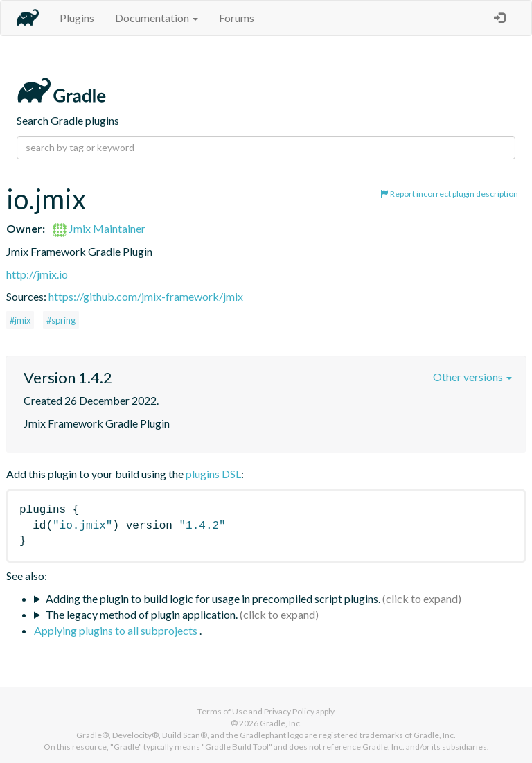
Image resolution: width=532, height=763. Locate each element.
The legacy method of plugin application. (142, 614)
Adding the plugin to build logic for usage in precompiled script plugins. (213, 598)
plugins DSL (213, 474)
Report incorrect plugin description (449, 194)
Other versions (472, 377)
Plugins (77, 18)
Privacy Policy (289, 711)
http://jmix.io (37, 274)
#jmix (20, 320)
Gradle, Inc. (281, 723)
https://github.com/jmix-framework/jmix (146, 296)
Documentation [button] (157, 18)
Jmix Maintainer (99, 228)
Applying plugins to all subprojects (117, 630)
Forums (237, 18)
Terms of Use (222, 711)
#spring (61, 320)
